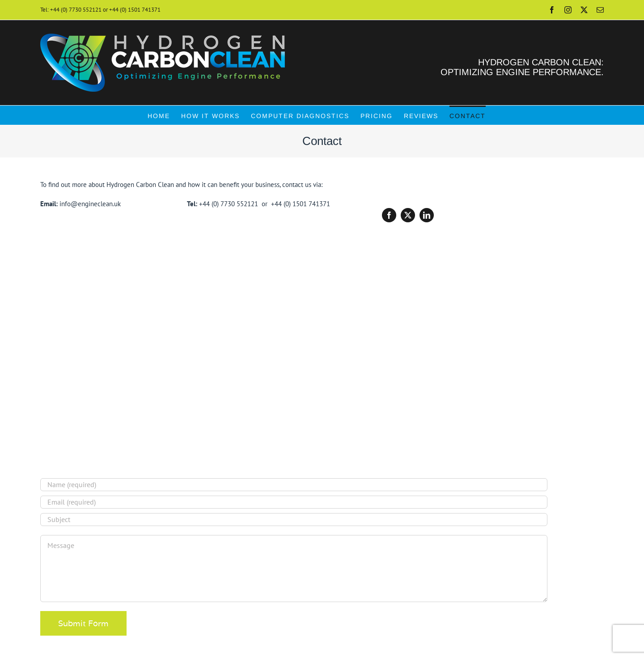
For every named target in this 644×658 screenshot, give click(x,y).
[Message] (294, 569)
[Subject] (294, 520)
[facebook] (389, 215)
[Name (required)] (294, 485)
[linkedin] (427, 215)
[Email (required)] (294, 502)
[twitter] (408, 215)
